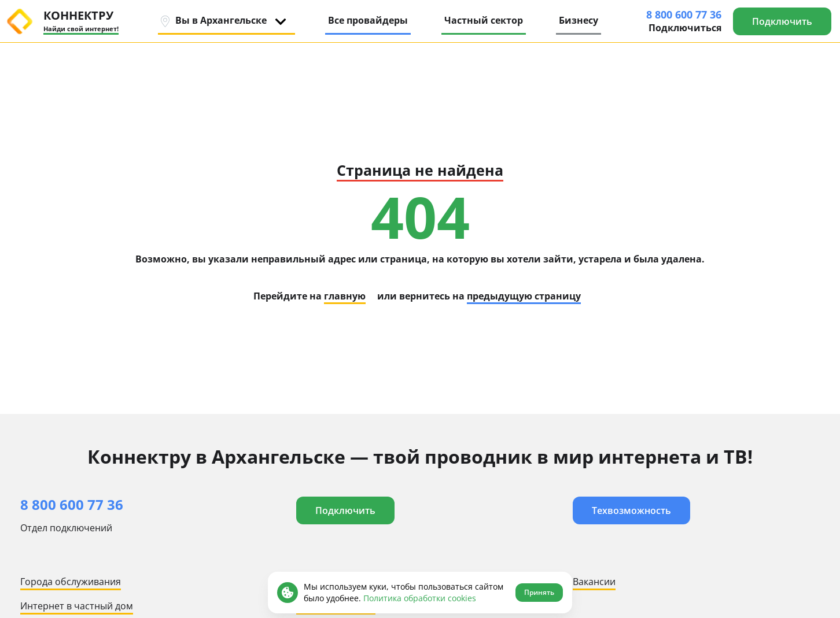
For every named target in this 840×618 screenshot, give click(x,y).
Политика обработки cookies (420, 598)
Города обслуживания (71, 582)
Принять (539, 592)
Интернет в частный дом (77, 606)
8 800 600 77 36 (684, 14)
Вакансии (594, 582)
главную (345, 296)
